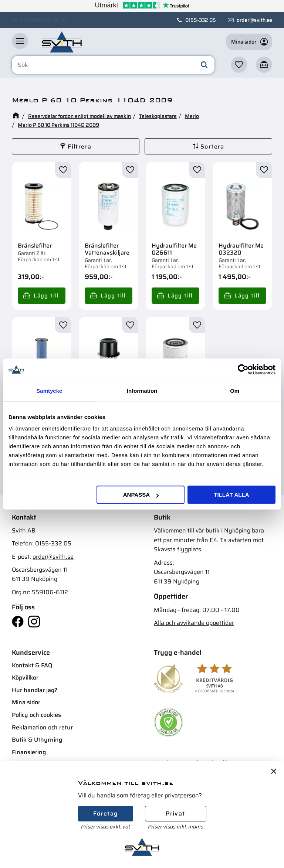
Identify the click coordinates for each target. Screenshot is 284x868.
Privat (175, 813)
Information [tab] (142, 391)
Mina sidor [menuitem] (26, 702)
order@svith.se (254, 20)
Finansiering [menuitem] (29, 752)
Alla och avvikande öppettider (194, 623)
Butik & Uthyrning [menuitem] (37, 740)
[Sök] (204, 65)
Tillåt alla (231, 495)
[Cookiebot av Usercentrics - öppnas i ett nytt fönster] (243, 370)
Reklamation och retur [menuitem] (42, 727)
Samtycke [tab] (49, 391)
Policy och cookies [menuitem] (36, 715)
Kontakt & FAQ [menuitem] (32, 665)
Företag (106, 813)
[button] (20, 41)
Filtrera (80, 147)
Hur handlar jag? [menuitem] (35, 690)
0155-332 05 (201, 20)
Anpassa (141, 495)
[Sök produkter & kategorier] (113, 65)
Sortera (212, 147)
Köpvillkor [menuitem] (25, 678)
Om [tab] (235, 391)
